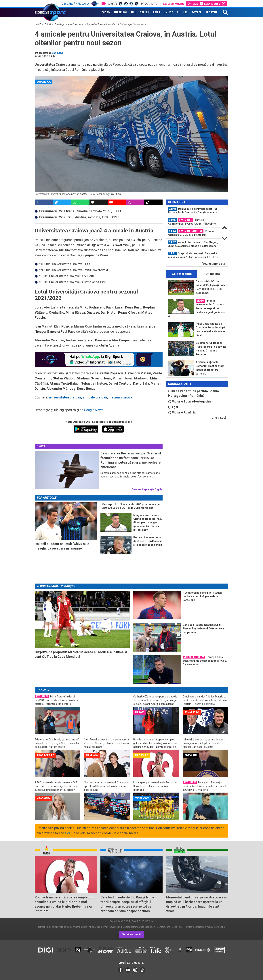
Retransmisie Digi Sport (143, 927)
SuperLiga (60, 24)
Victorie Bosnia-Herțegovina (190, 401)
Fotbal (48, 24)
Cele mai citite (182, 274)
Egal (173, 407)
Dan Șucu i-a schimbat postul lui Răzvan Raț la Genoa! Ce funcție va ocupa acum (193, 211)
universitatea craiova (65, 397)
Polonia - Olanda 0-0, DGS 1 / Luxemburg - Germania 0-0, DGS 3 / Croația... (192, 233)
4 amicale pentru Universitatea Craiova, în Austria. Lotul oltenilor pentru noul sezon (107, 24)
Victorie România (182, 412)
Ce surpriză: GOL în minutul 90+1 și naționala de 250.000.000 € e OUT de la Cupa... (211, 287)
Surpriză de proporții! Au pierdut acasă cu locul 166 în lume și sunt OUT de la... (193, 255)
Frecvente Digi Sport (118, 927)
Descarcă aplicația (80, 4)
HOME (38, 24)
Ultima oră (213, 274)
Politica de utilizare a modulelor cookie (205, 927)
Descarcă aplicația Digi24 (147, 489)
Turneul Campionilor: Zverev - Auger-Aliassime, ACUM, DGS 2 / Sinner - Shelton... (192, 222)
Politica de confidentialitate (73, 927)
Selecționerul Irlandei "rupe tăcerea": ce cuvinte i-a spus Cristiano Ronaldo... (211, 349)
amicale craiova (95, 397)
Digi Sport (58, 53)
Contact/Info (164, 927)
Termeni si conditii (47, 927)
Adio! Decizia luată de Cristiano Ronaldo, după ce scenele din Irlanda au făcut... (211, 329)
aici (67, 833)
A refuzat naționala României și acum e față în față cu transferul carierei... (210, 368)
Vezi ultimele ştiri (214, 264)
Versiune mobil (131, 934)
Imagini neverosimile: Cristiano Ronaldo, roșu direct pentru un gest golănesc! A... (197, 308)
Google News (94, 410)
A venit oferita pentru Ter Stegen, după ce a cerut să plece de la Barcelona (193, 244)
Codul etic (177, 927)
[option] (194, 211)
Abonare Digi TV (97, 927)
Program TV (149, 4)
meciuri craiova (120, 397)
